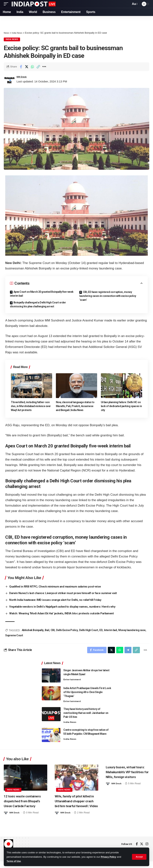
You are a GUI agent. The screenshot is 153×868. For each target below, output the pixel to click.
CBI (53, 630)
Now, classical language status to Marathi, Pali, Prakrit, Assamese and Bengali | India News (75, 407)
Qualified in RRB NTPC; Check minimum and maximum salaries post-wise (57, 587)
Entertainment (73, 681)
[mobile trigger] (7, 4)
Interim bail (111, 630)
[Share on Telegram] (126, 651)
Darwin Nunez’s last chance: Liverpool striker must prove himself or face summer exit (67, 594)
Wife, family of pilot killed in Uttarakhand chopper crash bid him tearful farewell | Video (75, 805)
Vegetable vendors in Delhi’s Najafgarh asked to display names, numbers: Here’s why (65, 607)
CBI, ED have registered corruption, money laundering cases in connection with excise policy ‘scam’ (108, 296)
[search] (127, 4)
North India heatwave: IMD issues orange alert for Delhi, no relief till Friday (59, 600)
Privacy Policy (109, 857)
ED (101, 630)
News (7, 33)
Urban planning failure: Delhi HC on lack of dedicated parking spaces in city (121, 407)
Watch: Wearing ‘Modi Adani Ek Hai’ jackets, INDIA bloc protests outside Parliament (64, 614)
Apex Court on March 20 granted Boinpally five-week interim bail (42, 294)
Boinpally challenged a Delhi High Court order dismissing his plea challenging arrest (38, 305)
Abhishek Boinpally (33, 630)
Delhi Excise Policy (67, 630)
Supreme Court (14, 636)
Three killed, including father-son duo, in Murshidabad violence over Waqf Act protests (31, 407)
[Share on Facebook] (21, 67)
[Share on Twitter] (27, 67)
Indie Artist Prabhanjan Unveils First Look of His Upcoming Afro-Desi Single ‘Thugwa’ (87, 693)
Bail (47, 630)
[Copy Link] (38, 67)
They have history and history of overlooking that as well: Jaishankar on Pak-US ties (86, 714)
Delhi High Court (89, 630)
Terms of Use (15, 861)
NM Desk (23, 77)
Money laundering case (132, 630)
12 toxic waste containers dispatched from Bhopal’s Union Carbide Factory (25, 803)
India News (19, 33)
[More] (44, 67)
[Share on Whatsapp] (32, 67)
